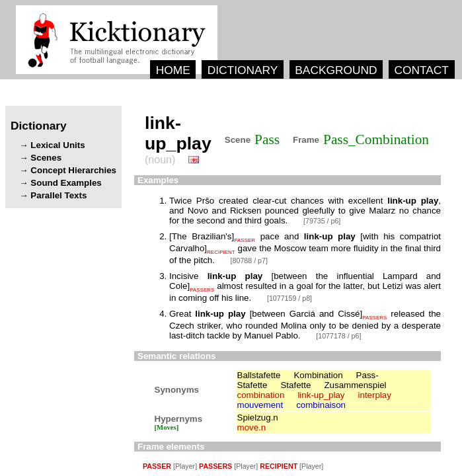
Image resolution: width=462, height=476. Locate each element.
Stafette (295, 385)
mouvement (260, 405)
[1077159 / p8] (289, 298)
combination (261, 395)
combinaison (321, 405)
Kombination (318, 375)
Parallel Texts (58, 195)
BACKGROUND (336, 70)
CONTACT (421, 70)
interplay (375, 395)
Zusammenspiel (355, 385)
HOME (173, 70)
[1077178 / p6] (338, 336)
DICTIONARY (243, 70)
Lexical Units (58, 145)
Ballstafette (259, 375)
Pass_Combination (376, 139)
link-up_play (321, 395)
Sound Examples (66, 183)
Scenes (46, 158)
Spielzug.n (258, 417)
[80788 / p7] (249, 260)
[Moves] (167, 427)
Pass (267, 139)
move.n (252, 427)
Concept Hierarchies (73, 170)
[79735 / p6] (322, 221)
